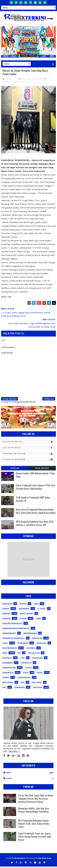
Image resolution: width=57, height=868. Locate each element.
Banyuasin (7, 605)
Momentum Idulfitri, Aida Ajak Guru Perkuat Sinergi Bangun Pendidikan (34, 812)
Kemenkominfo (9, 635)
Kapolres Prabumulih (12, 625)
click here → (14, 753)
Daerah (6, 610)
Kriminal (17, 83)
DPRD (36, 605)
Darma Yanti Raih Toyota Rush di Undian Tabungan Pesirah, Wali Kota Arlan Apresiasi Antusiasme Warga (36, 800)
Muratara (41, 645)
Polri (29, 83)
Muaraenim (23, 645)
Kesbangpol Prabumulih (14, 640)
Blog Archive (42, 470)
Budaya (23, 605)
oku (23, 684)
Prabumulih (8, 674)
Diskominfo (24, 610)
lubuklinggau (24, 679)
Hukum (23, 620)
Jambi (38, 620)
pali (4, 689)
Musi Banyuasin (10, 650)
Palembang (8, 664)
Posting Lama (49, 400)
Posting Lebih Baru (10, 400)
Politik (28, 669)
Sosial (40, 674)
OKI (19, 654)
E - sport (42, 610)
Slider (9, 780)
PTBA (22, 659)
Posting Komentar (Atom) (24, 403)
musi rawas (8, 684)
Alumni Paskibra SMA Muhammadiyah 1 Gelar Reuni (36, 477)
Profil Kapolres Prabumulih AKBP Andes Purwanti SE (33, 501)
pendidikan (20, 689)
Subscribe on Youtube (29, 455)
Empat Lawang (27, 615)
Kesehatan (37, 640)
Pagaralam (37, 659)
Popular (15, 470)
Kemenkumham (30, 635)
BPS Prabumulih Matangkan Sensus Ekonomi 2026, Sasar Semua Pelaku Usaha (34, 825)
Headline (6, 620)
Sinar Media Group (45, 860)
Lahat (5, 645)
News (24, 83)
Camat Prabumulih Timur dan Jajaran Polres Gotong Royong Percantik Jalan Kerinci (35, 838)
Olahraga (7, 659)
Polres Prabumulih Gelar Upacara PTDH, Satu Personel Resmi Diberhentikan (35, 489)
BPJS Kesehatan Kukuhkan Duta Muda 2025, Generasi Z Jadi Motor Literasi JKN (35, 525)
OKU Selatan (34, 654)
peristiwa (38, 689)
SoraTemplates (20, 860)
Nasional (31, 650)
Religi (26, 674)
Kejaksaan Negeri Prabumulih (16, 630)
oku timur (37, 684)
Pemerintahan (9, 669)
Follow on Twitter (29, 443)
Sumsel (6, 679)
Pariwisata (26, 664)
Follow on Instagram (29, 461)
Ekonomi (6, 615)
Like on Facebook (29, 449)
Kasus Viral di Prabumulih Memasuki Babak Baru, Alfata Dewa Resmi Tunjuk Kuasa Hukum (36, 513)
